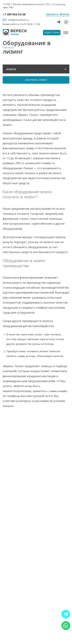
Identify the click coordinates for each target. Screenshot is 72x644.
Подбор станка (52, 33)
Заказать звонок (58, 14)
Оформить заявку (36, 80)
